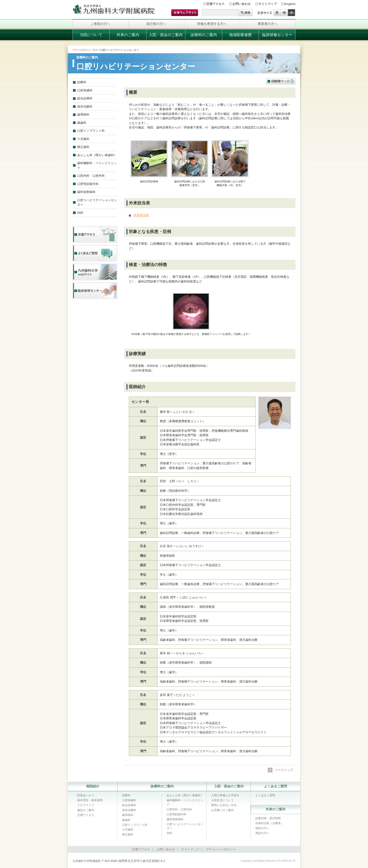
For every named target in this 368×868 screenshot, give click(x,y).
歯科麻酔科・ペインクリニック (97, 165)
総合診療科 (85, 98)
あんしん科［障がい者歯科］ (97, 155)
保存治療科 (85, 107)
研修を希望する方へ (212, 24)
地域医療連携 (240, 35)
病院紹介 (93, 786)
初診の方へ (262, 828)
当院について (91, 35)
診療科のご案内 (204, 35)
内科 (80, 213)
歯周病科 (83, 115)
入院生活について (222, 800)
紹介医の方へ (156, 24)
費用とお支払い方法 (224, 805)
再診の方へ (262, 833)
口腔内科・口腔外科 (91, 176)
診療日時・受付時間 (268, 818)
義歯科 (82, 123)
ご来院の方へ (100, 24)
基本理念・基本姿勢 (90, 800)
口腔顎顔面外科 (88, 184)
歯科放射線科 (86, 192)
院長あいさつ (86, 795)
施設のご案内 (86, 810)
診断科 (82, 82)
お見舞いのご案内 (222, 810)
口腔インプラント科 (91, 131)
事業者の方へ (268, 24)
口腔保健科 (85, 90)
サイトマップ (268, 4)
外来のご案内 (128, 35)
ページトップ (284, 770)
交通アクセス (215, 4)
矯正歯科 (83, 147)
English (290, 4)
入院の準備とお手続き (225, 795)
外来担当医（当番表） (269, 823)
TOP (75, 50)
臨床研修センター (277, 35)
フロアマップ (86, 805)
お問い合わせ (241, 4)
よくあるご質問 (276, 786)
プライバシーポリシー (221, 849)
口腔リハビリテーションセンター (97, 202)
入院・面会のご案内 (166, 35)
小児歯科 (83, 139)
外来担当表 (141, 215)
